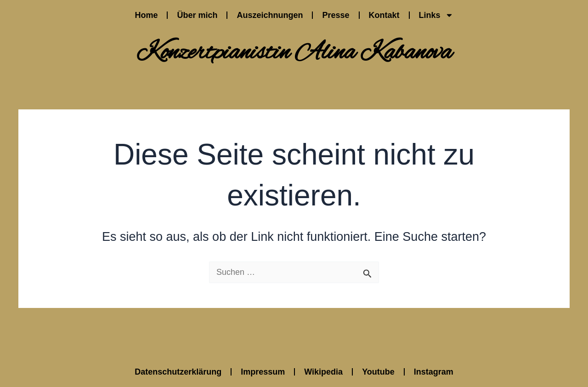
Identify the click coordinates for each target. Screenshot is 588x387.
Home (146, 15)
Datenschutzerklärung (178, 372)
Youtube (378, 372)
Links (436, 15)
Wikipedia (323, 372)
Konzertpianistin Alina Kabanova (294, 53)
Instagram (434, 372)
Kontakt (384, 15)
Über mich (197, 15)
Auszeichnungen (270, 15)
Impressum (263, 372)
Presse (336, 15)
